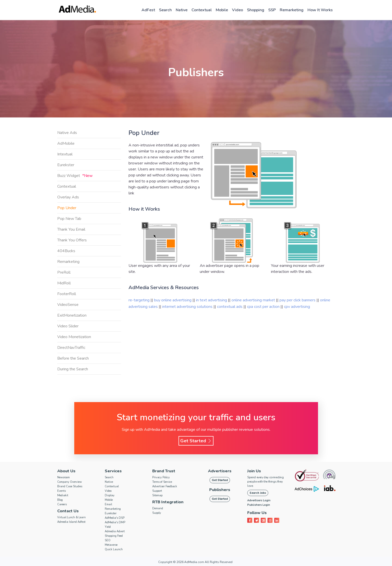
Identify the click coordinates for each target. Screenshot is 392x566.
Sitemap (157, 495)
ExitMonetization (72, 315)
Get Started (196, 441)
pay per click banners (298, 300)
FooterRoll (67, 294)
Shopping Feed (114, 536)
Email (108, 504)
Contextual (202, 10)
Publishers (220, 490)
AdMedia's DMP (115, 522)
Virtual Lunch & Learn (71, 517)
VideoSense (68, 305)
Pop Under (67, 208)
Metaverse (111, 545)
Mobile (222, 10)
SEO (108, 540)
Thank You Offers (72, 240)
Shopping (256, 10)
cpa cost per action (264, 307)
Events (61, 491)
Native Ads (67, 133)
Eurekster (66, 165)
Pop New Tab (69, 219)
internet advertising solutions (188, 307)
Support (157, 491)
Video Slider (68, 326)
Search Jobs (258, 493)
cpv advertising (297, 307)
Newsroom (63, 477)
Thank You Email (71, 229)
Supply (157, 513)
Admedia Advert (115, 531)
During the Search (73, 369)
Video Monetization (74, 337)
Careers (62, 504)
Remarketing (292, 10)
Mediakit (63, 495)
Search (165, 10)
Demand (158, 508)
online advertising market (254, 300)
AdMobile (66, 143)
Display (110, 495)
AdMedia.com (194, 562)
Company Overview (69, 482)
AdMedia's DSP (115, 518)
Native (182, 10)
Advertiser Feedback (165, 486)
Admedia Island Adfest (71, 522)
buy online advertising (173, 300)
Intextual (65, 154)
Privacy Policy (161, 477)
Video (237, 10)
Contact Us (68, 511)
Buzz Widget (75, 176)
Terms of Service (162, 482)
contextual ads (230, 307)
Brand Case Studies (70, 486)
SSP (272, 10)
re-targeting (139, 300)
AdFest (148, 10)
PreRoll (64, 272)
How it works (320, 10)
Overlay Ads (68, 197)
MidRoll (64, 283)
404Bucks (66, 251)
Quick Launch (114, 549)
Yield (108, 527)
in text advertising (212, 300)
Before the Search (73, 358)
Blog (60, 500)
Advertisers (220, 471)
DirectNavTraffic (71, 348)
